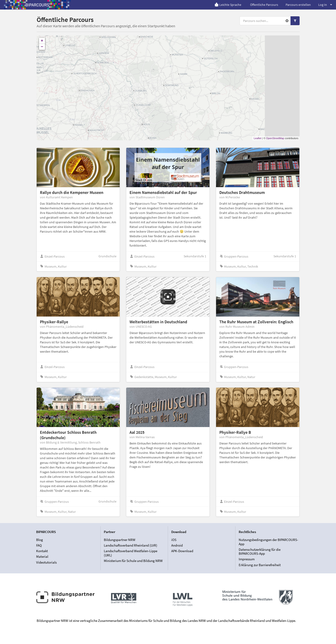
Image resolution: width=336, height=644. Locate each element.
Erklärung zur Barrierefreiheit (260, 565)
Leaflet (257, 138)
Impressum (247, 559)
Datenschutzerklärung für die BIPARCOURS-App (260, 552)
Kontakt (42, 551)
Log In (325, 5)
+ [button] (42, 41)
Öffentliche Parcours (264, 5)
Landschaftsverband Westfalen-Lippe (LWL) (131, 553)
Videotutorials (46, 562)
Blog (40, 540)
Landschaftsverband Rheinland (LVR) (131, 545)
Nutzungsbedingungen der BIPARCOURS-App (268, 542)
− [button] (42, 47)
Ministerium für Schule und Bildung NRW (133, 561)
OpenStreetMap (275, 138)
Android (177, 545)
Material (42, 556)
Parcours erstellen (298, 5)
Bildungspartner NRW (120, 540)
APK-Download (182, 551)
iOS (174, 540)
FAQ (39, 545)
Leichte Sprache (228, 5)
